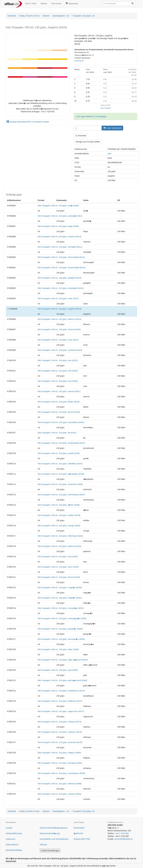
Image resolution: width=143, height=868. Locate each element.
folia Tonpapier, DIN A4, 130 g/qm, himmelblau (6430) (61, 422)
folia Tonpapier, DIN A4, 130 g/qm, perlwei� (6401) (60, 216)
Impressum (11, 839)
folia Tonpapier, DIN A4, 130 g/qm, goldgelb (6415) (60, 278)
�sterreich (78, 833)
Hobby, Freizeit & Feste (29, 16)
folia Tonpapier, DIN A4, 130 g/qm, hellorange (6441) (60, 536)
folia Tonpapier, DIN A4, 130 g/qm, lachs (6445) (58, 567)
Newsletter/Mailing (14, 850)
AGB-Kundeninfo (47, 828)
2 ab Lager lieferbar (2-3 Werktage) (91, 116)
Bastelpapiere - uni (61, 16)
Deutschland (79, 828)
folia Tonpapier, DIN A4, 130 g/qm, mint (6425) (58, 371)
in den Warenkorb (112, 128)
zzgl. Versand (105, 108)
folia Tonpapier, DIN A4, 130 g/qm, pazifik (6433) (59, 453)
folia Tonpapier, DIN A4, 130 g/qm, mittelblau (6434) (60, 464)
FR (88, 839)
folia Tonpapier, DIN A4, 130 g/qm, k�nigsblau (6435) (61, 474)
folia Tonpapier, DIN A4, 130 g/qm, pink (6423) (58, 360)
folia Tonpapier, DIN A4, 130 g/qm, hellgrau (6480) (59, 753)
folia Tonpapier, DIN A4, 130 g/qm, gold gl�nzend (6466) (62, 680)
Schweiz (77, 839)
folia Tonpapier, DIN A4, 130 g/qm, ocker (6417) (58, 298)
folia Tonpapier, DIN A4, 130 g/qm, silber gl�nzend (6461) (63, 660)
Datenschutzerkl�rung (50, 833)
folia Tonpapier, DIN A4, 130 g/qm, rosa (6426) (58, 381)
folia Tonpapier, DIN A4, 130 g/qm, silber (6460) (58, 649)
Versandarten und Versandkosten (54, 839)
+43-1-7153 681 (122, 833)
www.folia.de (79, 61)
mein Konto (56, 3)
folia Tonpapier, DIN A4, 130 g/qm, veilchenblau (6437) (61, 495)
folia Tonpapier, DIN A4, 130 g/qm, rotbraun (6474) (60, 722)
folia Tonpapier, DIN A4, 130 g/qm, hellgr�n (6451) (60, 598)
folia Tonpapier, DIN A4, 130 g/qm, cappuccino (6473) (61, 711)
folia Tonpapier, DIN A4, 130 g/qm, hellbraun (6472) (60, 701)
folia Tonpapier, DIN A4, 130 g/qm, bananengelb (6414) (61, 268)
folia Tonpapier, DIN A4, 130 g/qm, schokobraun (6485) (61, 773)
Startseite (12, 16)
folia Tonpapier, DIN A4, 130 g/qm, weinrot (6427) (59, 391)
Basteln (46, 16)
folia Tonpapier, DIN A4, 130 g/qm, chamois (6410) (60, 237)
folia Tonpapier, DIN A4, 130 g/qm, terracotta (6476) (60, 742)
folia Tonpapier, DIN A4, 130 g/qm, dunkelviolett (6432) (61, 443)
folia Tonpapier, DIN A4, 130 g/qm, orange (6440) (59, 526)
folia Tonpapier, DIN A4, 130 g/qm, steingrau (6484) (60, 763)
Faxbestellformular (14, 833)
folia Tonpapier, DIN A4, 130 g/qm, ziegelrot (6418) (60, 309)
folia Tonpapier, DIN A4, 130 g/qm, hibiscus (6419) (59, 319)
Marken (44, 3)
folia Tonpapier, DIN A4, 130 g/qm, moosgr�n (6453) (61, 608)
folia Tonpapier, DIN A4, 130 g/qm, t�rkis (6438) (59, 505)
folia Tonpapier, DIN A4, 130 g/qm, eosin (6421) (58, 340)
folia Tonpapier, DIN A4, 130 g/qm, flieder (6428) (59, 402)
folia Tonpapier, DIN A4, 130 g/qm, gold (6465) (58, 670)
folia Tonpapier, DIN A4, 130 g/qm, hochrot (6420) (59, 329)
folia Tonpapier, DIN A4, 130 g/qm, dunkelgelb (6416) (61, 288)
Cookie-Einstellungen (50, 851)
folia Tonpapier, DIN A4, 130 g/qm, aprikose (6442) (60, 546)
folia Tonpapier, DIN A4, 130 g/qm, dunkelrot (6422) (60, 350)
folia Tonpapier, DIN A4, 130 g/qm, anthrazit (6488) (60, 784)
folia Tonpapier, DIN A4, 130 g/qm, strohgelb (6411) (60, 247)
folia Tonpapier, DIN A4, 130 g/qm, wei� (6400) (58, 206)
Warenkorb (72, 3)
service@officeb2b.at (123, 839)
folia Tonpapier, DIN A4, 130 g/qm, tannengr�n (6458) (61, 639)
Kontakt (9, 828)
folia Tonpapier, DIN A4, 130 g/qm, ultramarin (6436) (60, 484)
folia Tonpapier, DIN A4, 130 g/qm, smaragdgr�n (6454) (62, 618)
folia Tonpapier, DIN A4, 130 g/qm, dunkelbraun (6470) (61, 691)
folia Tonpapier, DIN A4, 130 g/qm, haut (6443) (58, 557)
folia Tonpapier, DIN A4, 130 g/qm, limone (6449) (59, 577)
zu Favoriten (81, 136)
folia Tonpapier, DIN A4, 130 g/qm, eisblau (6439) (59, 515)
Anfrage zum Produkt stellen (88, 142)
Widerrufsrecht (12, 845)
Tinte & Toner (31, 3)
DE (83, 839)
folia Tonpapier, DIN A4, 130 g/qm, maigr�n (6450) (60, 588)
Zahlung (43, 845)
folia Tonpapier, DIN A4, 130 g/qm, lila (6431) (57, 433)
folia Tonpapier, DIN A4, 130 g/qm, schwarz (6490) (59, 794)
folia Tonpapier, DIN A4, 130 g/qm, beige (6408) (58, 226)
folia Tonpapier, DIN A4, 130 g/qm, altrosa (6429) (59, 412)
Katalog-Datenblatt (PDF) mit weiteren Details (28, 122)
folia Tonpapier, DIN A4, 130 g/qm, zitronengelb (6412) (61, 257)
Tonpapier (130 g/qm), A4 (84, 16)
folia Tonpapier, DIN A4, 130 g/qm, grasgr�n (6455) (60, 629)
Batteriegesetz (61, 828)
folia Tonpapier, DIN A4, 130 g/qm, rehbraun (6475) (60, 732)
